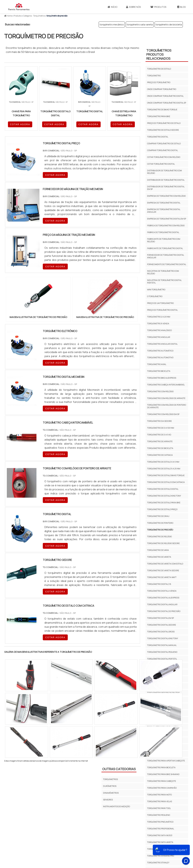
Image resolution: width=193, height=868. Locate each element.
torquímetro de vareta (159, 557)
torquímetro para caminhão (162, 788)
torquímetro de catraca (160, 455)
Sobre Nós (133, 7)
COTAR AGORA (20, 124)
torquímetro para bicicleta (161, 767)
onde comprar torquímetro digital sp (167, 103)
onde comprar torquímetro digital (165, 96)
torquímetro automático (160, 351)
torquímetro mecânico (112, 25)
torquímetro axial (157, 364)
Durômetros (110, 786)
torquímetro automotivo (160, 358)
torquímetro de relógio (159, 537)
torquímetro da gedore (159, 421)
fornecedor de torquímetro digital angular (166, 256)
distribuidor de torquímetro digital (166, 180)
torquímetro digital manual (162, 645)
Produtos (158, 7)
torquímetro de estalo (159, 69)
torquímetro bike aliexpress (162, 378)
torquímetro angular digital (162, 344)
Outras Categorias (119, 769)
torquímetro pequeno (159, 815)
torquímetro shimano (159, 849)
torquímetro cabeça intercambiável (166, 385)
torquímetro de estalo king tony (164, 496)
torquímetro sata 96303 (160, 835)
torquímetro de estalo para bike (164, 503)
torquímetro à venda (158, 324)
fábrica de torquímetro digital (163, 232)
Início (112, 7)
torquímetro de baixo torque (162, 110)
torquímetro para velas (160, 801)
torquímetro (154, 76)
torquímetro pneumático (160, 822)
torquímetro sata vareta (140, 25)
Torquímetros (110, 779)
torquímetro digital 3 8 (159, 584)
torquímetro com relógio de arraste (166, 398)
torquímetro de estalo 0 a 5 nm (163, 462)
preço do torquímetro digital (162, 310)
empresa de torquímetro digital (164, 203)
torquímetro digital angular (162, 604)
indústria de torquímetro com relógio (163, 272)
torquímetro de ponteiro (160, 523)
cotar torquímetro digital (161, 164)
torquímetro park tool (159, 808)
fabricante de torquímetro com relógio (164, 240)
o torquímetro (155, 296)
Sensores (108, 800)
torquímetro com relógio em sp (163, 414)
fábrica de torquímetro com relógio (166, 226)
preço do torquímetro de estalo (164, 123)
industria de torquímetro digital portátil (164, 281)
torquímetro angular (159, 337)
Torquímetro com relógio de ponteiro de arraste (167, 406)
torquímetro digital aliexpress (163, 598)
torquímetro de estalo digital (163, 489)
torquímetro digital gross (161, 632)
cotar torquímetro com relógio (164, 157)
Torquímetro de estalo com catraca (166, 482)
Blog (181, 7)
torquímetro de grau (158, 516)
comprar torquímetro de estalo (164, 144)
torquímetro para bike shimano (163, 774)
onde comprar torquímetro (162, 89)
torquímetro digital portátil (162, 659)
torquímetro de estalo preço (162, 509)
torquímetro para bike (159, 116)
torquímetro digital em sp (161, 618)
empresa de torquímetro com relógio (166, 196)
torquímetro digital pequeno (162, 652)
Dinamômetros (111, 793)
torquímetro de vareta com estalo (165, 564)
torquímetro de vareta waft (162, 577)
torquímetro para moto (159, 795)
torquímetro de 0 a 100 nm (161, 428)
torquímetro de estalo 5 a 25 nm (164, 469)
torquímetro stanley (158, 863)
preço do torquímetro (159, 82)
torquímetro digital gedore (162, 625)
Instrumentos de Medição (117, 806)
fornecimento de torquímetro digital (167, 264)
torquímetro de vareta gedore (163, 570)
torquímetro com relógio (160, 391)
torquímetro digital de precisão (164, 611)
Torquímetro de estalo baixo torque (166, 475)
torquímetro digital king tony (163, 638)
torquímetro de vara (158, 550)
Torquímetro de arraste (160, 441)
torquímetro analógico (159, 330)
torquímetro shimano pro (161, 856)
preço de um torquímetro (160, 303)
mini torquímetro (156, 290)
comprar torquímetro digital (163, 150)
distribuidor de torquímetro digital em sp (166, 188)
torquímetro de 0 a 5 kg (159, 435)
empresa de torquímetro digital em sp (167, 219)
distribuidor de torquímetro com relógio (164, 172)
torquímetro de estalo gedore (163, 130)
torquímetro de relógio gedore (163, 543)
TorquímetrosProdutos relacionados (159, 54)
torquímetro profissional (161, 829)
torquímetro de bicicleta (169, 25)
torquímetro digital (158, 137)
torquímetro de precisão (160, 530)
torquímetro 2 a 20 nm (159, 317)
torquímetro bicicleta (159, 371)
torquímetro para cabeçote (162, 781)
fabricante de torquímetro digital (165, 248)
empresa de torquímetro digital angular (164, 211)
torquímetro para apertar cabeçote (166, 761)
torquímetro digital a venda (162, 591)
